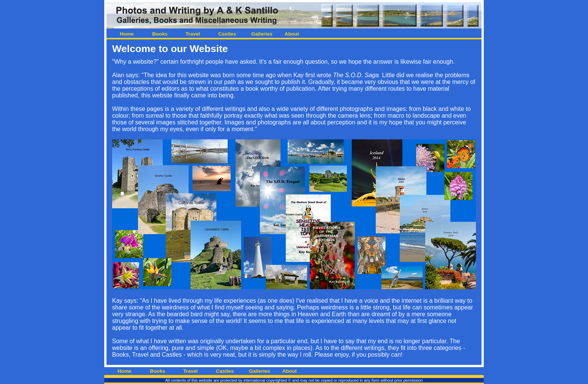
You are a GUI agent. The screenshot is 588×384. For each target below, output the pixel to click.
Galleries (259, 34)
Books (160, 34)
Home (127, 34)
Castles (226, 34)
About (292, 34)
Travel (193, 34)
